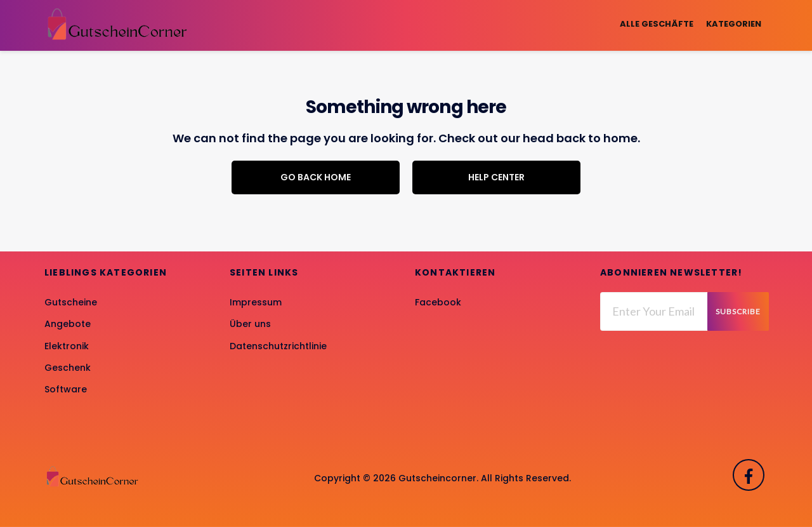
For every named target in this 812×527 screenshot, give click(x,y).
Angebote (68, 324)
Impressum (256, 302)
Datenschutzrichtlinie (278, 346)
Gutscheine (71, 302)
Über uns (250, 324)
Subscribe (738, 311)
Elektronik (67, 346)
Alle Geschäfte (657, 24)
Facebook (438, 302)
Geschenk (68, 368)
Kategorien (734, 24)
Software (66, 389)
